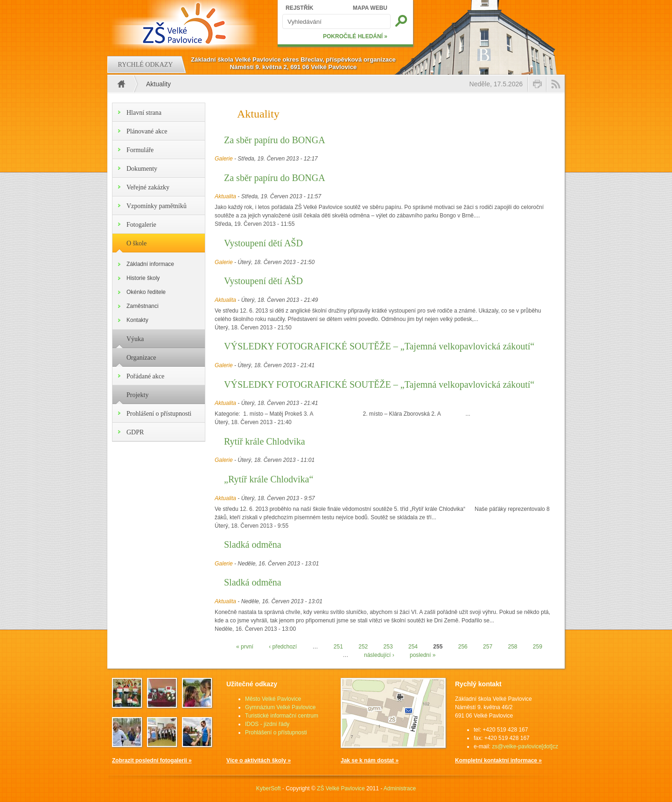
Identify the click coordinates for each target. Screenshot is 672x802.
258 (512, 647)
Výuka (135, 339)
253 (388, 647)
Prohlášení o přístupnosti (159, 414)
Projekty (137, 395)
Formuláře (140, 150)
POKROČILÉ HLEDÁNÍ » (355, 36)
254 (413, 647)
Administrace (400, 788)
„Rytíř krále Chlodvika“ (269, 479)
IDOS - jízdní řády (267, 724)
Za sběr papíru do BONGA (275, 140)
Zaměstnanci (143, 306)
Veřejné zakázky (148, 187)
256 (463, 647)
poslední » (423, 655)
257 (488, 647)
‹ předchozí (283, 647)
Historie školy (143, 278)
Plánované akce (147, 131)
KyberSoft (269, 788)
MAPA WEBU (370, 8)
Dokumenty (142, 169)
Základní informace (150, 264)
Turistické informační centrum (282, 716)
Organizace (141, 358)
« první (245, 647)
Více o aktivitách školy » (259, 760)
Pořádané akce (145, 376)
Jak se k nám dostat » (370, 760)
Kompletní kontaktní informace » (498, 760)
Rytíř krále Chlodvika (265, 441)
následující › (379, 655)
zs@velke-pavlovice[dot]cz (525, 746)
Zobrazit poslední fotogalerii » (152, 760)
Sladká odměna (253, 544)
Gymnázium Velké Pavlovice (280, 707)
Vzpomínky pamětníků (157, 206)
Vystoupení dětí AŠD (263, 243)
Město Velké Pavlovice (273, 699)
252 (363, 647)
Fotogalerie (141, 225)
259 (538, 647)
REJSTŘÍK (299, 8)
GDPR (135, 432)
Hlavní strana (144, 113)
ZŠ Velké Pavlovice (341, 788)
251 (338, 647)
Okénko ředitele (146, 292)
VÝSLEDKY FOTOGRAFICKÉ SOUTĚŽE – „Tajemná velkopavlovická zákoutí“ (379, 346)
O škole (136, 243)
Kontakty (137, 320)
